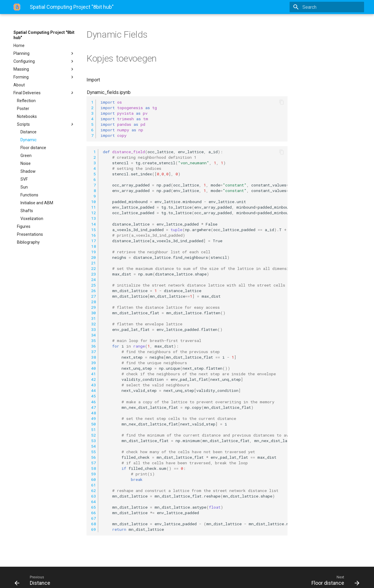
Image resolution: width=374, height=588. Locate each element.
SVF (24, 179)
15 (93, 230)
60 (93, 479)
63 (93, 496)
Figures (24, 226)
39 (93, 363)
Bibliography (28, 242)
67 (93, 518)
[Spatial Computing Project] (17, 7)
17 (93, 241)
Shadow (28, 171)
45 (93, 396)
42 (93, 379)
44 (93, 390)
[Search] (330, 7)
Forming (44, 77)
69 (93, 529)
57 (93, 463)
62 (93, 491)
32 (93, 324)
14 (93, 224)
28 (93, 302)
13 (93, 218)
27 (93, 296)
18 (93, 246)
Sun (24, 187)
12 (93, 213)
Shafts (27, 211)
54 (93, 446)
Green (26, 156)
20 (93, 257)
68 (93, 524)
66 (93, 513)
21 (93, 263)
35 (93, 341)
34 (93, 335)
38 (93, 357)
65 (93, 507)
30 (93, 313)
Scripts (46, 124)
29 (93, 307)
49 (93, 418)
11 (93, 207)
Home (19, 46)
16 (93, 235)
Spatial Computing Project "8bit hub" (44, 35)
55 (93, 452)
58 (93, 468)
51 (93, 430)
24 (93, 280)
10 (93, 202)
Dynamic (28, 140)
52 (93, 435)
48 (93, 413)
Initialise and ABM (37, 203)
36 (93, 346)
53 (93, 441)
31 (93, 318)
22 (93, 268)
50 (93, 424)
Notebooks (27, 116)
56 (93, 457)
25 (93, 285)
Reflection (26, 101)
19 (93, 252)
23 (93, 274)
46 (93, 402)
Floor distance (33, 148)
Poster (23, 109)
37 (93, 352)
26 (93, 291)
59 (93, 474)
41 (93, 374)
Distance (28, 132)
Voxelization (32, 219)
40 (93, 368)
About (19, 85)
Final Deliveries (44, 93)
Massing (44, 69)
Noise (26, 163)
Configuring (44, 61)
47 (93, 407)
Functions (29, 195)
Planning (44, 53)
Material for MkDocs (49, 579)
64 (93, 502)
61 (93, 485)
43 (93, 385)
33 (93, 329)
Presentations (30, 234)
